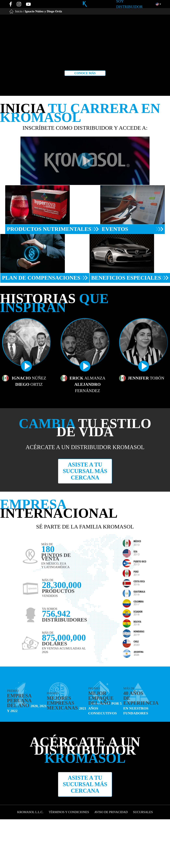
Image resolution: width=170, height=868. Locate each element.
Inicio (19, 11)
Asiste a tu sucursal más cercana (85, 471)
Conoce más (85, 73)
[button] (158, 4)
